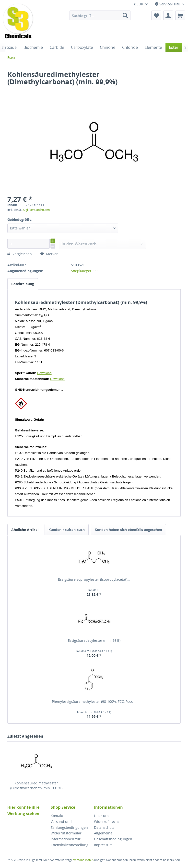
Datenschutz (104, 827)
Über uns (102, 816)
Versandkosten (83, 860)
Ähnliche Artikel (25, 530)
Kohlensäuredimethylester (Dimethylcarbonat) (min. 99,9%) (36, 786)
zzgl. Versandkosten (36, 210)
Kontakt (57, 816)
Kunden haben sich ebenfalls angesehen (128, 530)
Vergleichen (20, 254)
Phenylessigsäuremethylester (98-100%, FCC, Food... (94, 701)
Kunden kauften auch (67, 530)
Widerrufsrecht (106, 822)
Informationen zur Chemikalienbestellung (70, 842)
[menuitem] (100, 15)
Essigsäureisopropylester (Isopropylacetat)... (94, 579)
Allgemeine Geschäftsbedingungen (113, 836)
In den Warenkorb (102, 243)
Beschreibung (23, 284)
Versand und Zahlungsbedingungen (69, 824)
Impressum (103, 845)
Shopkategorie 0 (84, 271)
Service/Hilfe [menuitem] (168, 4)
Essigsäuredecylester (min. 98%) (94, 640)
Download (44, 373)
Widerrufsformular (66, 833)
